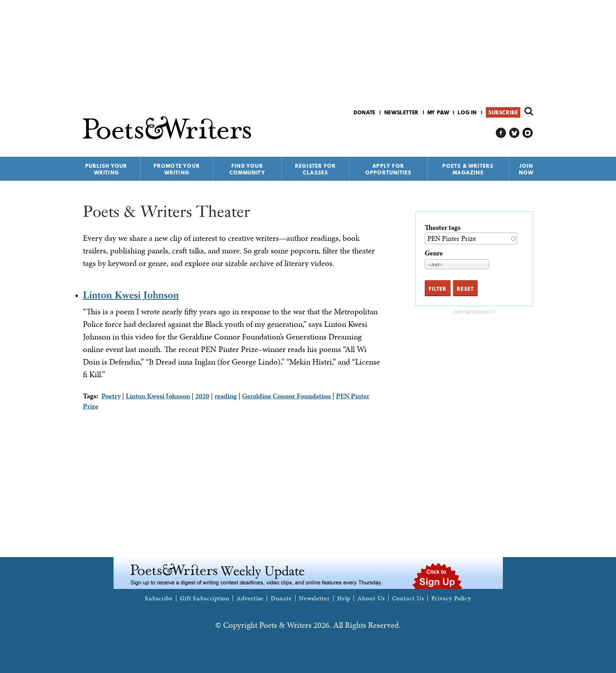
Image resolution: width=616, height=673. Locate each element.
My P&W (438, 112)
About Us (371, 598)
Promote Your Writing (177, 169)
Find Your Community (247, 169)
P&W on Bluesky (514, 133)
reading (226, 396)
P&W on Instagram (528, 133)
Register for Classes (315, 169)
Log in (467, 112)
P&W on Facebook (501, 133)
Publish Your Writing (106, 169)
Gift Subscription (205, 598)
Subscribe (503, 112)
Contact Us (408, 598)
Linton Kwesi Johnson (131, 295)
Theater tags (443, 227)
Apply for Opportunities (389, 169)
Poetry (111, 396)
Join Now (526, 169)
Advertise (250, 598)
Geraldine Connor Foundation (286, 396)
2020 (202, 396)
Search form (529, 111)
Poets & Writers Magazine (468, 169)
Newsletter (401, 112)
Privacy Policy (451, 598)
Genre (434, 253)
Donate (365, 112)
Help (344, 598)
